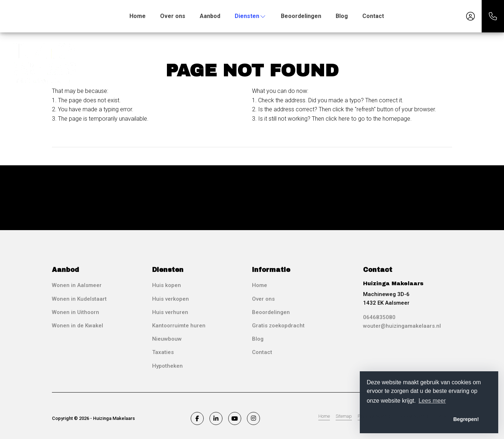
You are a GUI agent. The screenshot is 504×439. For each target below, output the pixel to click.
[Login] (470, 16)
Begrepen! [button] (466, 419)
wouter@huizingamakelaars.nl (402, 326)
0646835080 (379, 317)
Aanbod (210, 16)
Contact (373, 16)
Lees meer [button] (432, 401)
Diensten (251, 16)
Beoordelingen (301, 16)
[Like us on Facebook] (197, 418)
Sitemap (344, 416)
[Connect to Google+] (253, 418)
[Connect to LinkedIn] (216, 418)
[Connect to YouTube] (235, 418)
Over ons (173, 16)
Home (138, 16)
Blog (342, 16)
